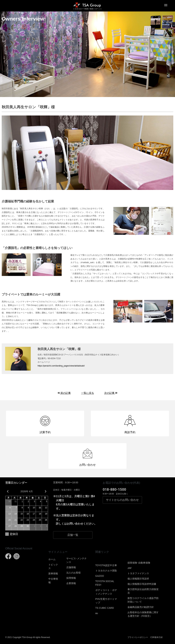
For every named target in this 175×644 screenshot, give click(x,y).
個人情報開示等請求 (138, 579)
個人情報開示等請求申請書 (142, 584)
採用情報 (71, 578)
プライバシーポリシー (138, 637)
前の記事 (64, 393)
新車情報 (53, 574)
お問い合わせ (122, 500)
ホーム (52, 559)
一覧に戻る (88, 393)
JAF (130, 568)
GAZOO (100, 576)
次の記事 (111, 393)
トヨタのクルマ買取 (106, 571)
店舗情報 (71, 567)
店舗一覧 (73, 535)
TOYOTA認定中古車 (106, 565)
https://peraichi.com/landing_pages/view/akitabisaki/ (61, 366)
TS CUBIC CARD (105, 608)
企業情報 (71, 583)
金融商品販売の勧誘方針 (141, 607)
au (97, 613)
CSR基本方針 (157, 637)
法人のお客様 (73, 573)
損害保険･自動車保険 (139, 563)
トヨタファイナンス (138, 573)
